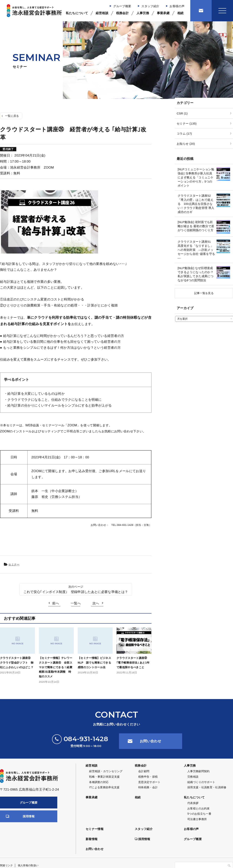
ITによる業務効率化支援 (104, 787)
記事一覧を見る (204, 293)
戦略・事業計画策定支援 (104, 777)
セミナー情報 (95, 829)
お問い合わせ (150, 741)
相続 (180, 13)
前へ (56, 603)
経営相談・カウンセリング (106, 771)
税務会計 (122, 13)
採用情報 (29, 816)
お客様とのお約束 (199, 808)
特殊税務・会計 (148, 787)
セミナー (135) (187, 123)
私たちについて (77, 13)
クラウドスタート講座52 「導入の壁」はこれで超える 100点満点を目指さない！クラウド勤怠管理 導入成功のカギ (196, 204)
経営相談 (102, 13)
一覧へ (76, 603)
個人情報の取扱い (28, 865)
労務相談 (193, 777)
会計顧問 (144, 771)
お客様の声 (177, 6)
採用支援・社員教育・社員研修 (207, 787)
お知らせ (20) (186, 144)
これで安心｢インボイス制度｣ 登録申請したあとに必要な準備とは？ (76, 592)
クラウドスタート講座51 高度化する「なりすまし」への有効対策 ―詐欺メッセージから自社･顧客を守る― (196, 250)
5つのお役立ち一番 (199, 814)
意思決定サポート (149, 782)
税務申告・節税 (148, 777)
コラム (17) (184, 134)
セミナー (14, 564)
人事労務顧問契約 (199, 771)
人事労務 (143, 13)
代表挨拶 (193, 803)
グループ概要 (122, 6)
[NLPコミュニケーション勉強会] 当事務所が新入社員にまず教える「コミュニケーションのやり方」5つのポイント (196, 177)
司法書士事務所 (197, 819)
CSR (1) (182, 113)
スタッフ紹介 (150, 6)
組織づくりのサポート (201, 782)
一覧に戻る (12, 116)
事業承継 (163, 13)
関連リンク (7, 865)
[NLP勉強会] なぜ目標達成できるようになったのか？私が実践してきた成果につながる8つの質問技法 (196, 274)
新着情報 (92, 839)
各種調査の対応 (99, 782)
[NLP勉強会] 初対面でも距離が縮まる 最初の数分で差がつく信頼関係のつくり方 (196, 226)
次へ (96, 603)
